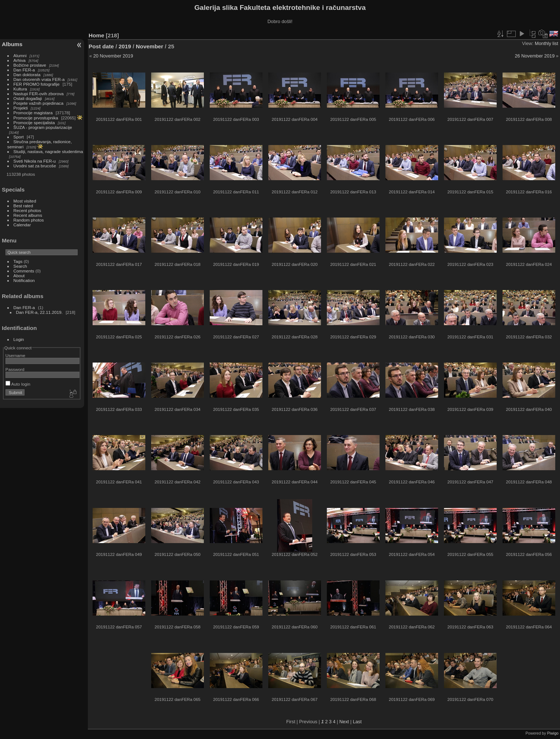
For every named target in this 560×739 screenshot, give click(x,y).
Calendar (22, 225)
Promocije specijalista (34, 122)
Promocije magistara (33, 113)
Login (19, 339)
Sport (19, 137)
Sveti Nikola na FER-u (35, 161)
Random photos (29, 220)
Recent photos (27, 210)
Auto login (18, 384)
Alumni (20, 55)
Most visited (25, 201)
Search (20, 266)
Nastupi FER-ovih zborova (39, 94)
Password (15, 369)
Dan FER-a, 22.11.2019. (40, 312)
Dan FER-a (24, 70)
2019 (125, 46)
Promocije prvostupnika (36, 118)
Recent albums (28, 215)
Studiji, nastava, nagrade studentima (48, 151)
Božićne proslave (30, 65)
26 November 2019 (535, 56)
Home (96, 35)
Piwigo (553, 733)
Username (15, 355)
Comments (24, 271)
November (150, 46)
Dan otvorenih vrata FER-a (39, 79)
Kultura (20, 89)
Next (344, 722)
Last (357, 722)
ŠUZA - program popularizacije (43, 127)
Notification (24, 280)
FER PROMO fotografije (37, 84)
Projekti (21, 108)
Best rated (23, 206)
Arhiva (20, 60)
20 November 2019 (113, 56)
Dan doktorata (27, 75)
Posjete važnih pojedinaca (39, 103)
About (19, 276)
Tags (18, 261)
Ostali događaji (28, 98)
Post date (101, 46)
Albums (12, 44)
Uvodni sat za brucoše (35, 166)
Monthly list (546, 43)
